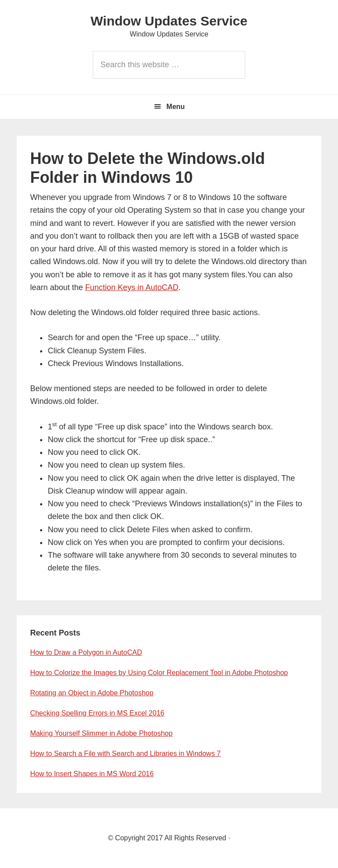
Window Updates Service (169, 21)
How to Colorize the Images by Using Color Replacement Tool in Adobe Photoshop (159, 673)
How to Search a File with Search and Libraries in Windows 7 (125, 754)
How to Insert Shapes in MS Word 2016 (92, 774)
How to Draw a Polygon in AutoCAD (86, 652)
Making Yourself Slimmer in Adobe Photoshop (101, 733)
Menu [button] (176, 107)
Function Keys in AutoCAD (132, 287)
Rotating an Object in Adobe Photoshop (92, 693)
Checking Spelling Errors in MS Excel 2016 (97, 713)
